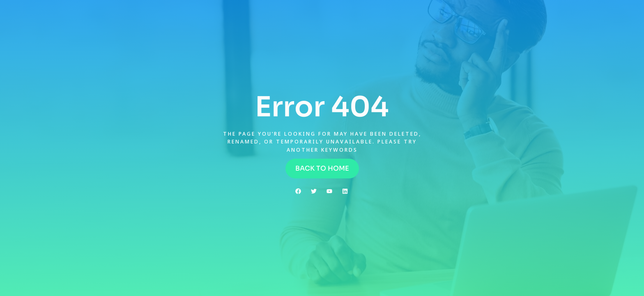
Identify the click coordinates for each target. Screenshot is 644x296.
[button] (322, 169)
